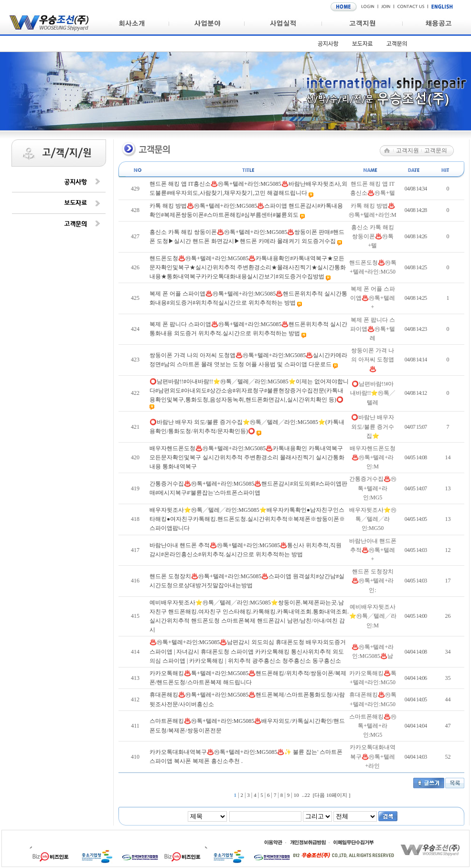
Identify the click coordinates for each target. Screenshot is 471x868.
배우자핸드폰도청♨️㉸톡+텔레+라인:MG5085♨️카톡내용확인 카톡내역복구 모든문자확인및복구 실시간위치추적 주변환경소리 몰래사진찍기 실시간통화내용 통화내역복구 (247, 457)
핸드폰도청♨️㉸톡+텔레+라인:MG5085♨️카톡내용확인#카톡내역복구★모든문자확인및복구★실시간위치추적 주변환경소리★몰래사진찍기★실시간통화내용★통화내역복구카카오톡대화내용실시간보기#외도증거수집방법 (248, 267)
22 (307, 795)
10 (296, 795)
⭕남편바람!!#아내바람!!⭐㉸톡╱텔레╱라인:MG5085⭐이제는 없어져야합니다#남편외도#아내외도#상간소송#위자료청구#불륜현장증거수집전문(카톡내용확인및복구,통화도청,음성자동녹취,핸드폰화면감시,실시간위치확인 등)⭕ (249, 391)
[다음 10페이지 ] (332, 795)
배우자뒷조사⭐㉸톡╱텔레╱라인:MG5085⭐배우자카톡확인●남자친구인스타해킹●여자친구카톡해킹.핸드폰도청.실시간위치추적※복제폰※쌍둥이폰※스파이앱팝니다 (247, 519)
